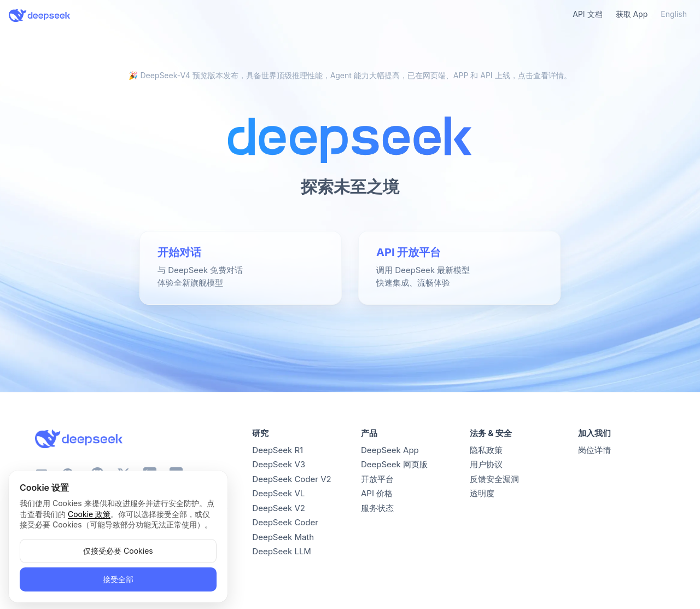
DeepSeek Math (283, 537)
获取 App (632, 14)
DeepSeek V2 (279, 508)
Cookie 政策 (89, 514)
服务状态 (377, 508)
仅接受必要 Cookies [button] (118, 551)
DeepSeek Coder (285, 522)
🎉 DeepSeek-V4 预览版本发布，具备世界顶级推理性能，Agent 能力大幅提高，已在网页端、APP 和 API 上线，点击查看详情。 (350, 75)
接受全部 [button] (118, 579)
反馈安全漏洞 (494, 479)
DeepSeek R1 (278, 450)
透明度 (482, 493)
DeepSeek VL (278, 493)
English (674, 14)
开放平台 (377, 479)
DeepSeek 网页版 (394, 464)
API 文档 (587, 14)
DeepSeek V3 (279, 464)
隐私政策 (486, 450)
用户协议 (486, 464)
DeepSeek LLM (282, 551)
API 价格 (377, 493)
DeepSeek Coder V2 (291, 479)
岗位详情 (594, 450)
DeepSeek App (390, 450)
